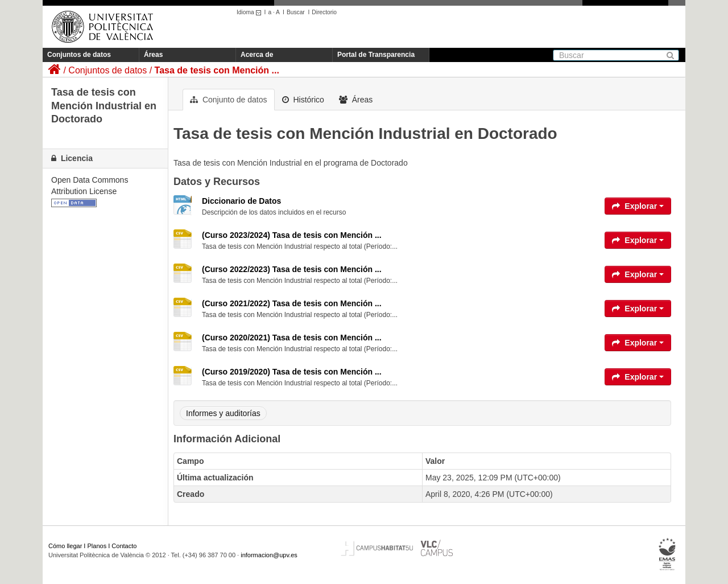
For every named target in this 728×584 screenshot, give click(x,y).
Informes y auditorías (223, 413)
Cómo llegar (65, 546)
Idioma (251, 12)
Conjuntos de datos (79, 55)
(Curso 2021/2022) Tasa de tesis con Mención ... (292, 303)
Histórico (303, 100)
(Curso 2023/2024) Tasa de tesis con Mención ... (292, 235)
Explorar (638, 206)
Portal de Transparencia (376, 55)
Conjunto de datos (229, 100)
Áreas (153, 55)
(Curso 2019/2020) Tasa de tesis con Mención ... (292, 372)
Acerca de (257, 55)
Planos (97, 546)
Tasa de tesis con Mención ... (217, 70)
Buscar (296, 12)
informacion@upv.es (269, 555)
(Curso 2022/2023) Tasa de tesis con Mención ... (292, 269)
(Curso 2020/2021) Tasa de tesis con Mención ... (292, 338)
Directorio (324, 12)
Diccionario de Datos (241, 201)
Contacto (124, 546)
